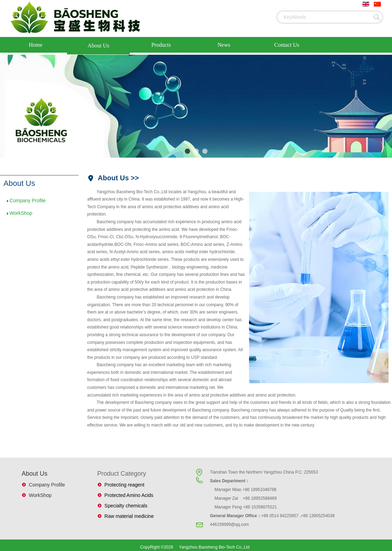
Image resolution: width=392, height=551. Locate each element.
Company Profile (28, 201)
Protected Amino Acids (128, 495)
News (224, 45)
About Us (98, 46)
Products (161, 45)
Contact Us (287, 45)
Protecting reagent (123, 485)
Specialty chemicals (125, 506)
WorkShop (21, 213)
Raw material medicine (128, 516)
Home (35, 45)
